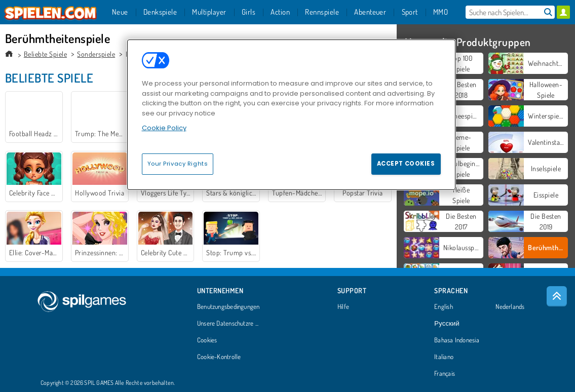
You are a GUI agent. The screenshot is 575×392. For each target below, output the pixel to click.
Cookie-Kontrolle (219, 357)
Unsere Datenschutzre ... (228, 324)
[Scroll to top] (557, 296)
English (444, 307)
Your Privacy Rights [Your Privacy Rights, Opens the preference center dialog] (178, 164)
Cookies (207, 340)
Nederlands (510, 307)
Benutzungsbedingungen (228, 307)
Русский (447, 324)
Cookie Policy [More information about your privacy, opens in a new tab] (164, 128)
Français (445, 374)
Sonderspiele (96, 54)
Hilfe (343, 307)
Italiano (444, 357)
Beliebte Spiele (45, 54)
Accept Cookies (406, 164)
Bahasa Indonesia (457, 340)
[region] (291, 114)
